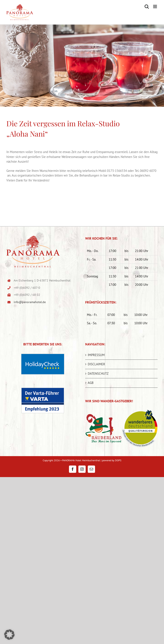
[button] (9, 635)
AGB (91, 383)
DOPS (118, 460)
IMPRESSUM (96, 355)
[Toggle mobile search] (147, 7)
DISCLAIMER (96, 364)
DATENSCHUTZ (98, 374)
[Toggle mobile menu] (155, 7)
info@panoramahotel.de (30, 302)
